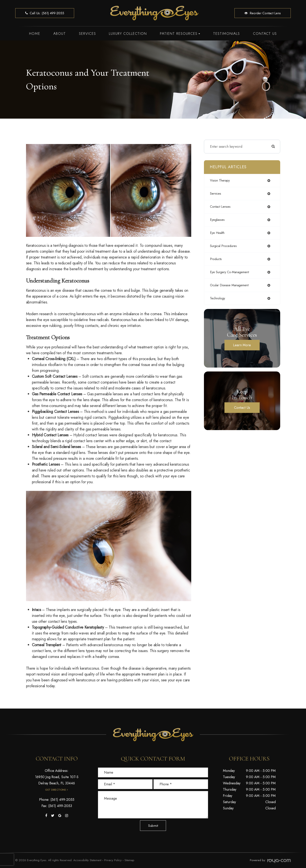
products (217, 259)
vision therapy (221, 181)
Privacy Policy (113, 860)
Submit (153, 826)
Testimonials (227, 34)
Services (87, 34)
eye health (218, 233)
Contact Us (265, 34)
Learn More (242, 345)
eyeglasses (218, 220)
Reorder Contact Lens (263, 13)
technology (219, 298)
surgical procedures (225, 246)
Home (35, 34)
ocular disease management (232, 285)
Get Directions (56, 790)
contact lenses (221, 207)
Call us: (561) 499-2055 (45, 13)
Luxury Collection (128, 34)
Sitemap (129, 860)
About (60, 34)
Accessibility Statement (87, 860)
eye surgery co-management (232, 272)
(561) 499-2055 (62, 800)
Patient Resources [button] (180, 34)
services (217, 194)
